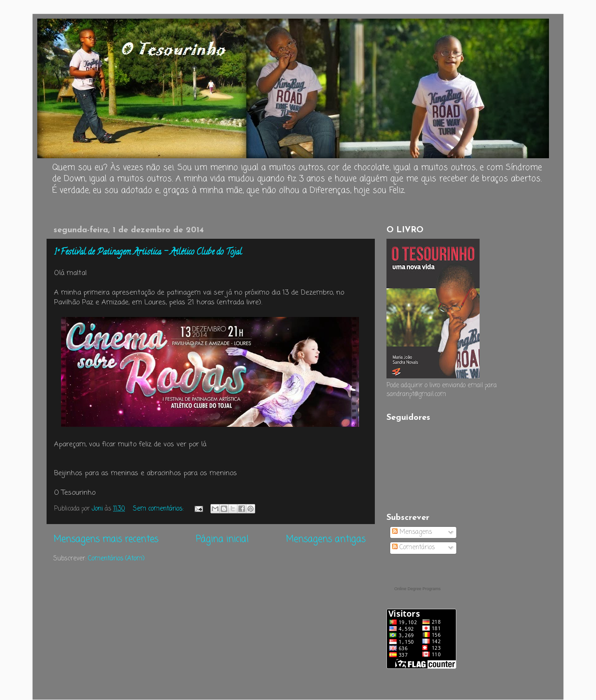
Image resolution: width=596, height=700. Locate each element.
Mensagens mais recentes (106, 539)
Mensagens (412, 532)
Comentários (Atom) (116, 559)
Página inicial (222, 539)
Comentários (413, 548)
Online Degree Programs (418, 589)
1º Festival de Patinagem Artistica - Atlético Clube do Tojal (148, 253)
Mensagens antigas (326, 539)
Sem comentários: (159, 509)
